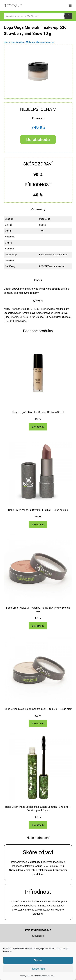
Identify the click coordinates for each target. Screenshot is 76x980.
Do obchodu (38, 140)
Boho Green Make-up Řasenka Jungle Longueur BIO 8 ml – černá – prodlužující (38, 809)
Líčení (7, 42)
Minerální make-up (45, 42)
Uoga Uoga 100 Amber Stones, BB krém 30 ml (38, 412)
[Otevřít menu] (70, 6)
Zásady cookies (26, 976)
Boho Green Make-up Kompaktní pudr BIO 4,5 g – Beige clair (38, 709)
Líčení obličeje (18, 42)
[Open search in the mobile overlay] (38, 16)
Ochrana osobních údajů (45, 976)
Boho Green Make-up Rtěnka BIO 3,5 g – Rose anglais (38, 510)
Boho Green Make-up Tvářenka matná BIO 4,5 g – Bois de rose (38, 610)
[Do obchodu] (38, 427)
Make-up (30, 42)
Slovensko (38, 936)
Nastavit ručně (38, 969)
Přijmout (38, 960)
